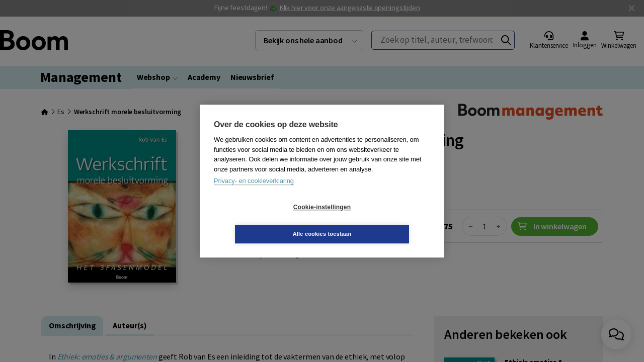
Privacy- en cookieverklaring (254, 194)
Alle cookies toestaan (382, 220)
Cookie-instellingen (262, 221)
